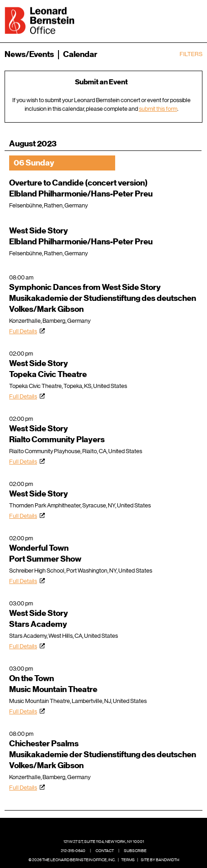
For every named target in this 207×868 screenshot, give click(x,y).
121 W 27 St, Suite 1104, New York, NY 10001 (104, 842)
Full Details (23, 331)
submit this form (158, 109)
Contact (105, 851)
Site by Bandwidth (160, 860)
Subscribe (135, 851)
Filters (191, 54)
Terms (128, 860)
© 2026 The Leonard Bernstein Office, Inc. (72, 860)
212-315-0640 (73, 851)
